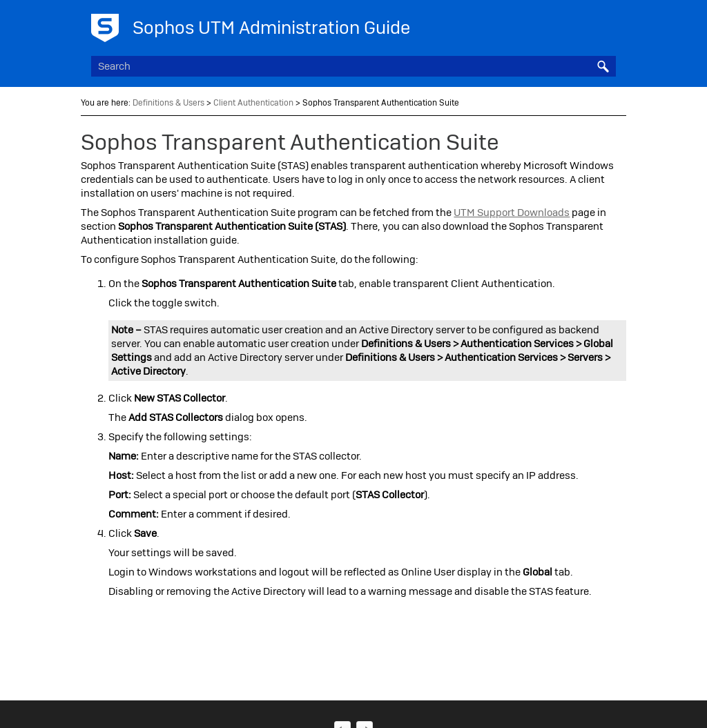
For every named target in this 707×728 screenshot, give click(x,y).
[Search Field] (353, 66)
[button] (603, 66)
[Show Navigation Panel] (608, 24)
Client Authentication (253, 103)
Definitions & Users (168, 103)
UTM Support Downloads (512, 213)
